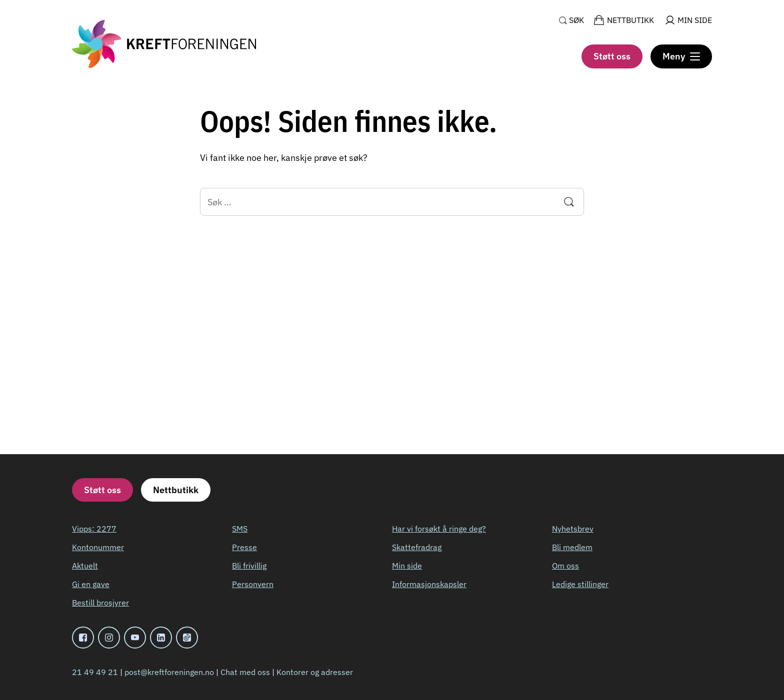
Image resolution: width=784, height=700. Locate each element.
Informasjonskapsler (429, 584)
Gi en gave (91, 584)
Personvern (253, 584)
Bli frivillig (249, 566)
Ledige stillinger (580, 584)
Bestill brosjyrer (100, 603)
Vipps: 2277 (94, 529)
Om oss (565, 566)
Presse (244, 547)
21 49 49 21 (95, 672)
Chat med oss (245, 672)
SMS (240, 529)
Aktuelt (85, 566)
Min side (407, 566)
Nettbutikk (176, 490)
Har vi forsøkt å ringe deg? (439, 529)
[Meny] (681, 56)
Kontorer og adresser (315, 672)
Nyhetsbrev (573, 529)
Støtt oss (612, 56)
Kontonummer (98, 547)
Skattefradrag (417, 547)
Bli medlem (572, 547)
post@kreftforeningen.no (169, 672)
